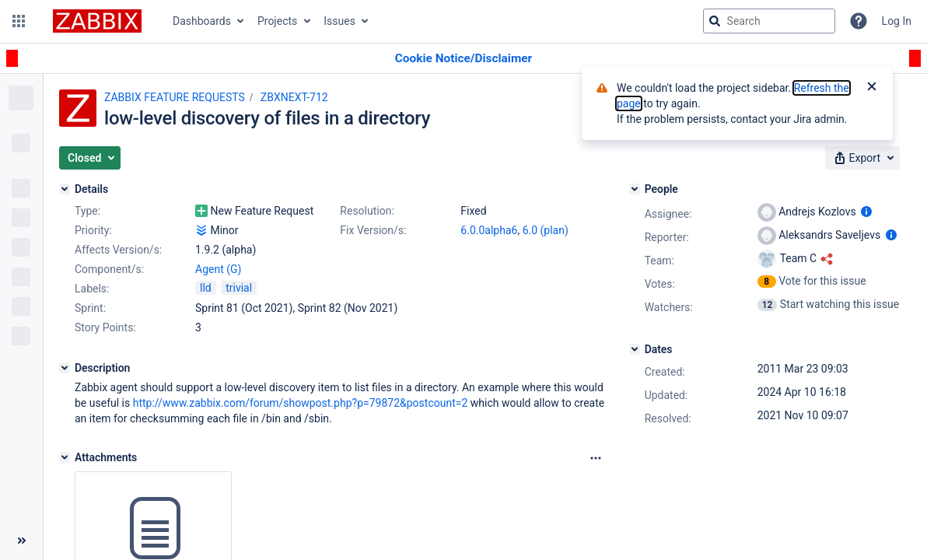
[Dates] (635, 349)
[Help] (859, 21)
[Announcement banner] (463, 59)
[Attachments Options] (596, 458)
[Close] (872, 88)
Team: (659, 261)
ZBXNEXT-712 (294, 97)
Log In (897, 21)
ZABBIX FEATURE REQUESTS (175, 97)
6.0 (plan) (546, 230)
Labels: (92, 289)
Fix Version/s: (373, 230)
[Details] (65, 189)
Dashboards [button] (202, 21)
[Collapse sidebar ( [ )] (21, 541)
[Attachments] (65, 457)
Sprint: (90, 308)
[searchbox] (769, 21)
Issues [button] (339, 21)
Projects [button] (277, 21)
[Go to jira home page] (97, 21)
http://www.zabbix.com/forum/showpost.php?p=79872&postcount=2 (301, 403)
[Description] (65, 368)
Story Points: (105, 327)
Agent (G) (218, 269)
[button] (19, 21)
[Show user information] (866, 212)
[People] (635, 189)
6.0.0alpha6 (489, 230)
